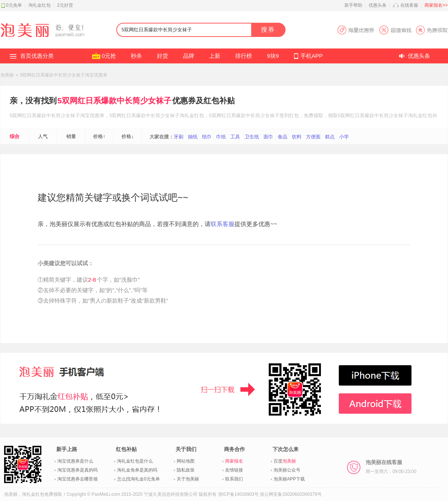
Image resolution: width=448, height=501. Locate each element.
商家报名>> (436, 5)
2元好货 (65, 5)
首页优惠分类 (37, 56)
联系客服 (223, 224)
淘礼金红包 (40, 5)
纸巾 (207, 137)
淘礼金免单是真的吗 (137, 470)
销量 (71, 136)
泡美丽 (7, 75)
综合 (15, 136)
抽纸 (193, 137)
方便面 (313, 137)
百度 (285, 461)
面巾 (268, 137)
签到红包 (289, 115)
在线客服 (409, 5)
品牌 (189, 56)
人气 (43, 136)
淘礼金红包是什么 (135, 461)
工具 (235, 137)
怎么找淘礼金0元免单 (138, 479)
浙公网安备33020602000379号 (291, 494)
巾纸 (221, 137)
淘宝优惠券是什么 (75, 461)
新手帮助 (353, 5)
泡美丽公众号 (287, 470)
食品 (283, 137)
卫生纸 (252, 137)
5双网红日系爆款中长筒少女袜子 (114, 101)
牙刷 (179, 137)
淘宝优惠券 (92, 115)
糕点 (330, 137)
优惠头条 (378, 5)
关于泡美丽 (188, 479)
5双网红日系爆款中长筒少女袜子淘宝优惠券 (64, 75)
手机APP (312, 56)
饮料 (297, 137)
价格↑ (99, 136)
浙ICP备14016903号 (238, 494)
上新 (215, 56)
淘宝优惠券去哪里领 (78, 479)
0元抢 (109, 56)
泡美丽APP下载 (289, 479)
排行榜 (244, 56)
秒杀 (136, 56)
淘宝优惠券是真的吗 (78, 470)
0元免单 (14, 5)
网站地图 (186, 461)
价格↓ (128, 136)
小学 (344, 137)
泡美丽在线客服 (391, 467)
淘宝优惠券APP (392, 30)
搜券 (268, 30)
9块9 (273, 56)
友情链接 (234, 470)
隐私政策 (186, 470)
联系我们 (234, 479)
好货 (163, 56)
